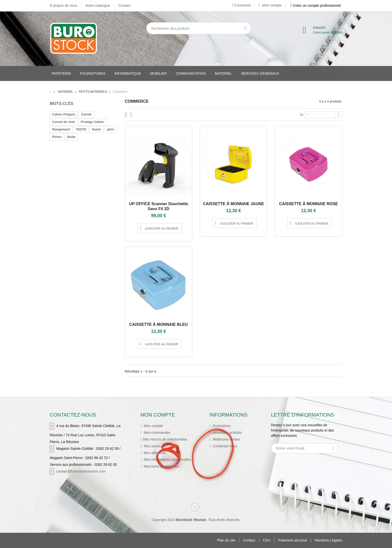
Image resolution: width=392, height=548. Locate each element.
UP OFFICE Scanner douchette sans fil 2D (158, 206)
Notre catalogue (98, 5)
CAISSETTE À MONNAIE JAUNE (233, 204)
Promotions (221, 426)
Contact (124, 5)
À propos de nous (63, 5)
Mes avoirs (152, 446)
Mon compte (270, 5)
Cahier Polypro (64, 114)
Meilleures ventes (226, 439)
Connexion (241, 5)
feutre (96, 129)
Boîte (72, 137)
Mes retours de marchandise (165, 439)
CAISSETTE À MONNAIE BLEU (158, 324)
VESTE (81, 129)
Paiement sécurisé (293, 540)
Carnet (86, 114)
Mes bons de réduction (161, 466)
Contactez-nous (224, 446)
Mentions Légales (328, 540)
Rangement (61, 129)
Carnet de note (64, 122)
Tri (301, 115)
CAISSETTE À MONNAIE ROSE (308, 204)
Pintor (57, 137)
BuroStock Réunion (191, 520)
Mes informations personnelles (167, 460)
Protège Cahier (92, 122)
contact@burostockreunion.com (81, 471)
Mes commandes (156, 433)
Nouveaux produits (227, 433)
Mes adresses (154, 453)
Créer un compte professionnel (316, 5)
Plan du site (226, 540)
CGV (267, 540)
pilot (110, 129)
